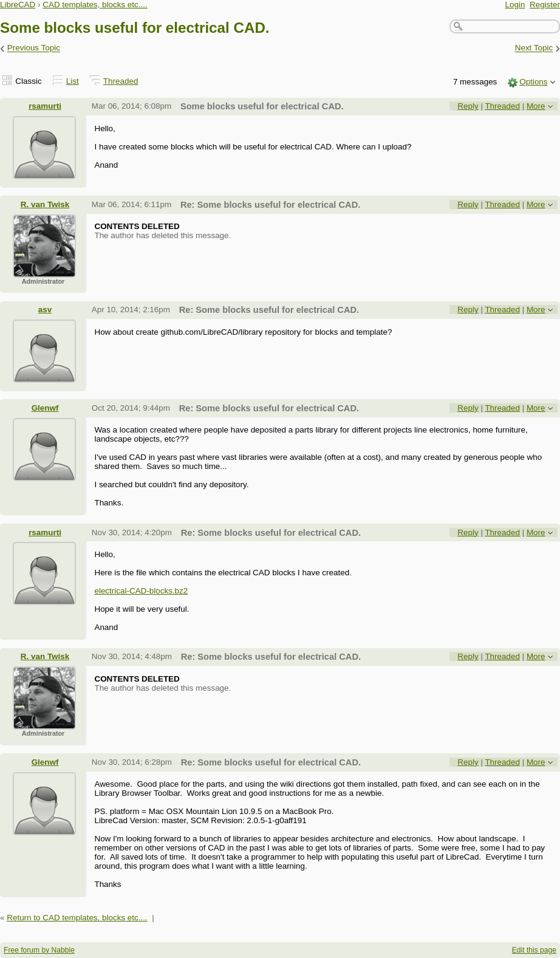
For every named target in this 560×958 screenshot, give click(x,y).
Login (515, 5)
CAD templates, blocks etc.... (95, 5)
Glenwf (45, 408)
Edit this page (534, 950)
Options (533, 82)
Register (545, 5)
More (536, 106)
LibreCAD (18, 5)
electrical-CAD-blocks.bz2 (141, 591)
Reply (468, 106)
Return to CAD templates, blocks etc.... (77, 918)
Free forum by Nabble (39, 950)
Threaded (121, 81)
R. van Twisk (45, 204)
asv (45, 310)
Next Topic (534, 48)
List (73, 81)
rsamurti (45, 106)
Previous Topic (34, 48)
